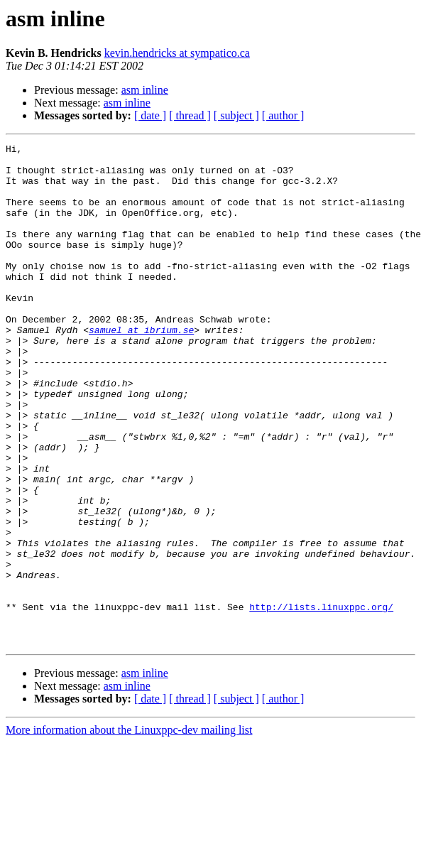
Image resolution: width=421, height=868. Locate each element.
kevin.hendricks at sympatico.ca (177, 53)
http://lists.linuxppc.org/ (321, 700)
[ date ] (150, 115)
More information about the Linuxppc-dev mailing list (129, 830)
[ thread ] (190, 115)
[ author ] (283, 115)
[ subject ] (236, 115)
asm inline (145, 90)
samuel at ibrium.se (141, 368)
